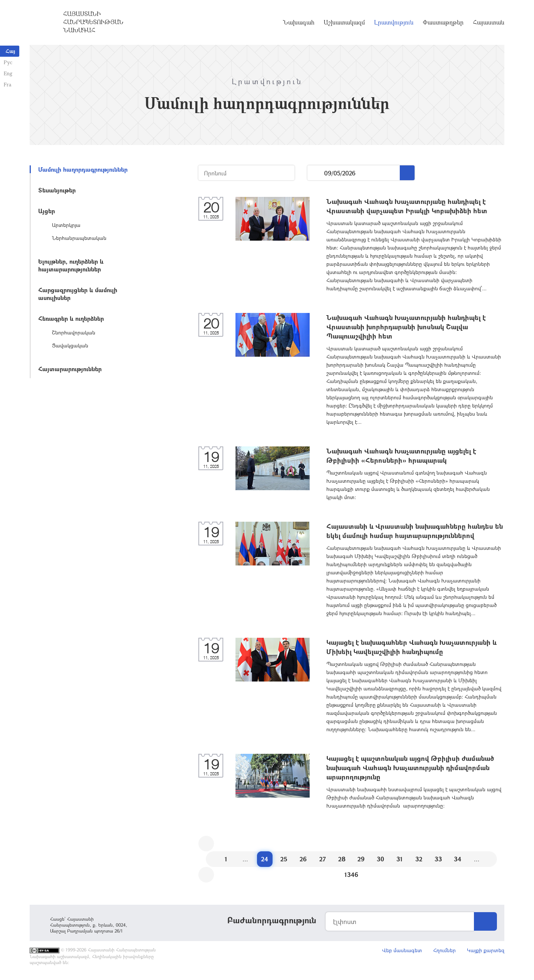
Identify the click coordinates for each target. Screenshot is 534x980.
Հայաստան (489, 22)
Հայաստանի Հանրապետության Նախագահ (93, 22)
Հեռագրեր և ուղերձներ (71, 318)
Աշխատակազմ (344, 22)
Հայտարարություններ (70, 369)
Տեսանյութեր (57, 190)
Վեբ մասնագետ (402, 950)
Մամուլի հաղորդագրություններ (83, 169)
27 (323, 859)
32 (419, 859)
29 (361, 859)
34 (458, 859)
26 (303, 859)
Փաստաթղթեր (443, 22)
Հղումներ (444, 950)
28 (342, 859)
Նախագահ (299, 22)
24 (265, 859)
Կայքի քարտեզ (486, 950)
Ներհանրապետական (79, 238)
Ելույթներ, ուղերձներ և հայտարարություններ (71, 265)
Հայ (10, 51)
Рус (8, 62)
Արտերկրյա (66, 225)
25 (284, 859)
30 (380, 859)
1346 (351, 875)
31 (400, 859)
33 (438, 859)
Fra (8, 84)
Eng (8, 73)
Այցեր (47, 211)
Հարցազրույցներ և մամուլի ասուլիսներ (78, 294)
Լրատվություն (394, 22)
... (316, 173)
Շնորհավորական (74, 332)
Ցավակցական (70, 345)
